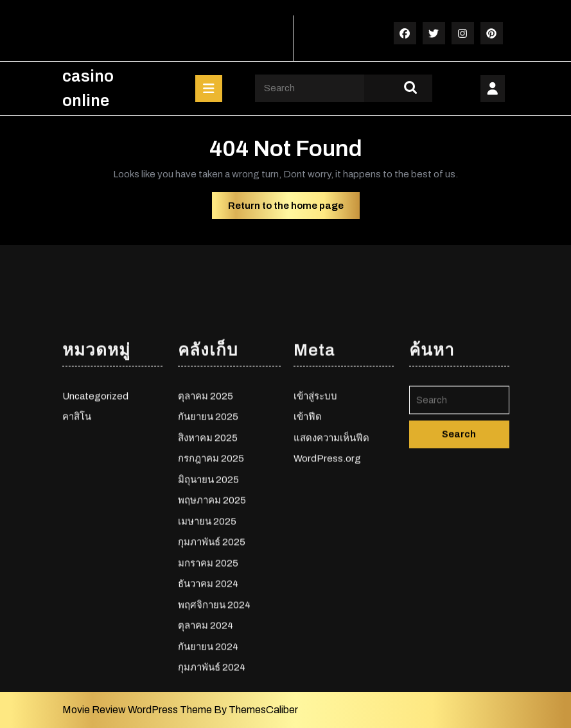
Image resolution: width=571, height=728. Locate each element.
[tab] (209, 89)
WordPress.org (327, 573)
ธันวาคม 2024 (208, 698)
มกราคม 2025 (208, 677)
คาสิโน (77, 531)
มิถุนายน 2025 (208, 594)
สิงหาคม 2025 (208, 552)
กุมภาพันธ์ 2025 (212, 657)
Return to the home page (294, 209)
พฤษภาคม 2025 (212, 615)
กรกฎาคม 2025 (211, 573)
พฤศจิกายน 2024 (214, 719)
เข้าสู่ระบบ (315, 510)
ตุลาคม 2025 (206, 510)
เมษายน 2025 (207, 635)
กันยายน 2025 (208, 531)
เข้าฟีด (308, 531)
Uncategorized (95, 510)
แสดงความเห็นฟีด (331, 552)
